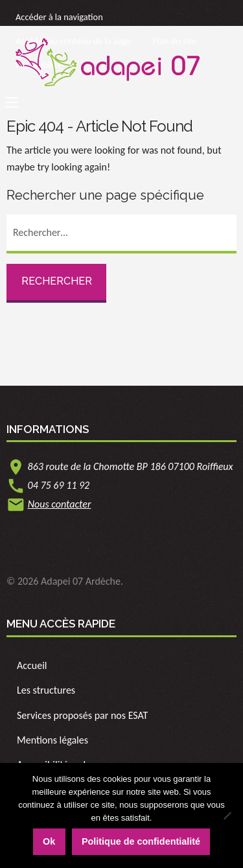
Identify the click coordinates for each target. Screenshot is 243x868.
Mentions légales (52, 740)
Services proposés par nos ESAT (82, 715)
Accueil (32, 665)
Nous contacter (60, 504)
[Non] (227, 815)
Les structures (46, 690)
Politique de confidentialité (141, 841)
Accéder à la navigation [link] (59, 17)
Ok (49, 841)
